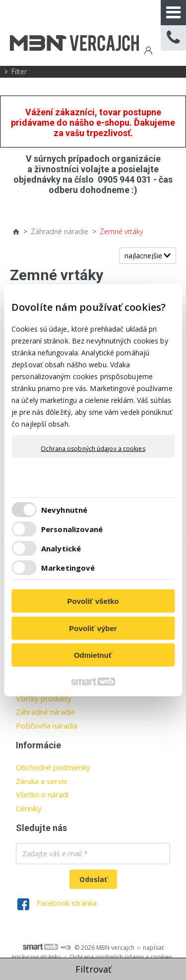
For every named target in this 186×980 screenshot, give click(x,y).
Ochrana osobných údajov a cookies (93, 449)
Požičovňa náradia (47, 726)
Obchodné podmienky (53, 767)
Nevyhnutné (64, 509)
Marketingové (68, 567)
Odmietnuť (93, 655)
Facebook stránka (67, 903)
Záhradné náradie (46, 712)
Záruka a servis (42, 781)
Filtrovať (93, 969)
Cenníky (29, 808)
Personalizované (72, 529)
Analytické (61, 548)
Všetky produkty (44, 698)
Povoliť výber (93, 628)
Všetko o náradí (42, 794)
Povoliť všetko (93, 601)
